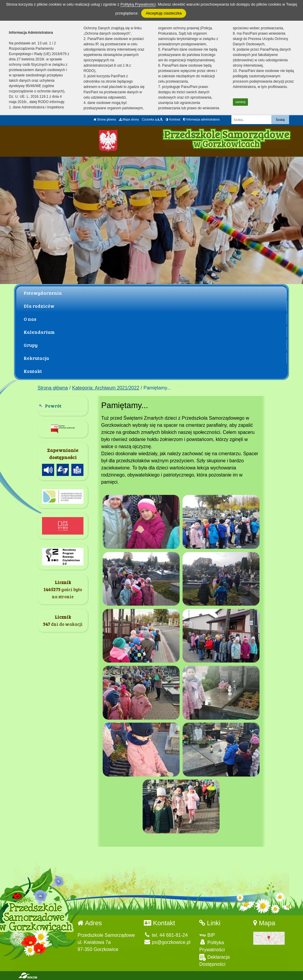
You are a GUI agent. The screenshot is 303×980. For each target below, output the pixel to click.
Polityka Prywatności (212, 946)
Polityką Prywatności (138, 4)
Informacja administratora (201, 120)
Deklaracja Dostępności (214, 960)
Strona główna (105, 120)
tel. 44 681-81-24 (166, 935)
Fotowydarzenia (43, 293)
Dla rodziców (39, 306)
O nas (30, 319)
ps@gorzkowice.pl (167, 942)
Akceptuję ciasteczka (163, 13)
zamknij (240, 102)
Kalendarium (39, 332)
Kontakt (33, 371)
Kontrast (173, 120)
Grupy (31, 345)
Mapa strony (129, 120)
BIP (207, 935)
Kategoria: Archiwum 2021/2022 (106, 388)
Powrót (53, 406)
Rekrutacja (36, 358)
